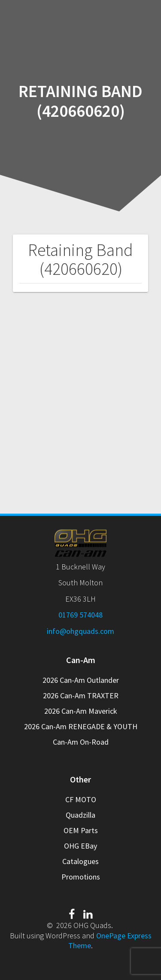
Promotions (81, 877)
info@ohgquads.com (80, 631)
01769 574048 (80, 615)
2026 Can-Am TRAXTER (81, 695)
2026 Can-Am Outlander (81, 680)
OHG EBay (80, 846)
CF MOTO (81, 799)
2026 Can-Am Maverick (81, 711)
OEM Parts (81, 830)
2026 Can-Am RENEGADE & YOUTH (81, 726)
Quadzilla (80, 815)
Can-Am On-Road (81, 742)
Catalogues (80, 861)
